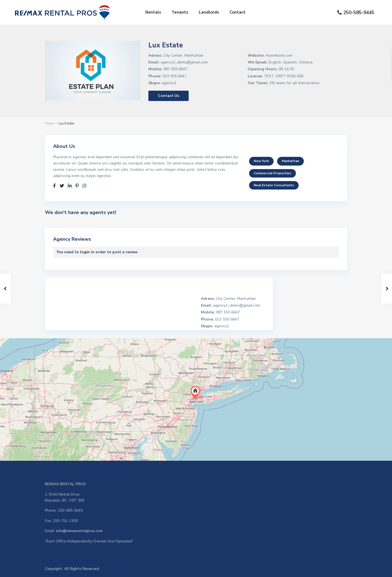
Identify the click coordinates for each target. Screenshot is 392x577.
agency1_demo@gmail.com (184, 62)
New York (261, 161)
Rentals (153, 12)
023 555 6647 (174, 76)
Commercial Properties (272, 173)
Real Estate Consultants (274, 185)
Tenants (180, 12)
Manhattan (290, 161)
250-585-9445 (359, 13)
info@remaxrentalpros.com (80, 531)
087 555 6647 (175, 69)
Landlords (209, 12)
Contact (238, 12)
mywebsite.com (279, 55)
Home (50, 123)
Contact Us (169, 96)
